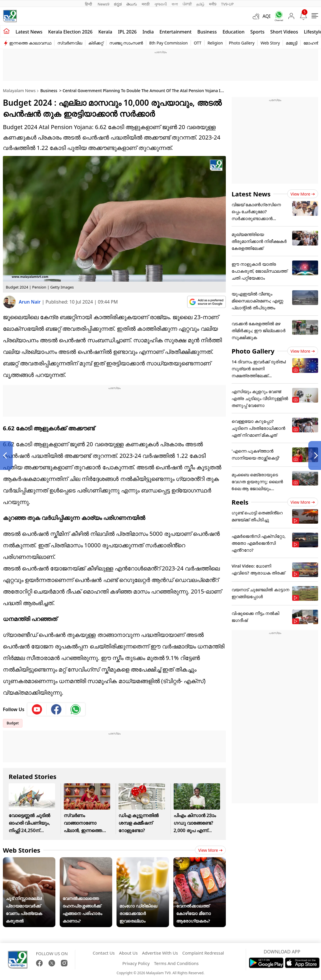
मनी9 (213, 4)
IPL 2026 (127, 32)
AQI (266, 16)
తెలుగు (132, 4)
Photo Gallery (242, 43)
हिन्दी (89, 4)
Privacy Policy (136, 963)
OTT (198, 43)
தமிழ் (200, 4)
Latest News (251, 194)
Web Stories (22, 850)
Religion (215, 43)
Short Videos (284, 32)
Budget (13, 723)
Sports (257, 32)
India (148, 32)
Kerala (105, 32)
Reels (240, 502)
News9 (103, 4)
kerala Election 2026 (70, 32)
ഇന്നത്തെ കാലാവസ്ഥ (30, 43)
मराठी (146, 4)
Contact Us (104, 953)
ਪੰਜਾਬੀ (187, 4)
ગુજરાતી (161, 4)
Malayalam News (19, 91)
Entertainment (175, 32)
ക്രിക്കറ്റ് (96, 43)
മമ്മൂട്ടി (292, 43)
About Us (128, 953)
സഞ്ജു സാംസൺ (126, 43)
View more (210, 850)
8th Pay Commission (168, 43)
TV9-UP (227, 4)
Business (207, 32)
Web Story (270, 43)
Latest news (29, 32)
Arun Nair (30, 302)
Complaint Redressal (203, 953)
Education (234, 32)
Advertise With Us (160, 953)
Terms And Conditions (176, 963)
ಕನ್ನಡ (118, 4)
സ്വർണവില (70, 43)
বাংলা (175, 4)
